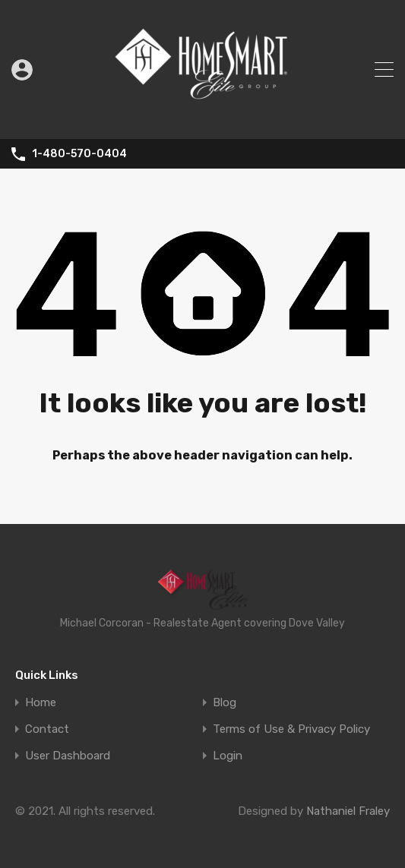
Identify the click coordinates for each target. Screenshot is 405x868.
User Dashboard (68, 756)
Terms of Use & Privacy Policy (291, 729)
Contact (47, 729)
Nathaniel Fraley (348, 811)
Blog (225, 703)
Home (41, 703)
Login (228, 756)
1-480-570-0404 (79, 154)
